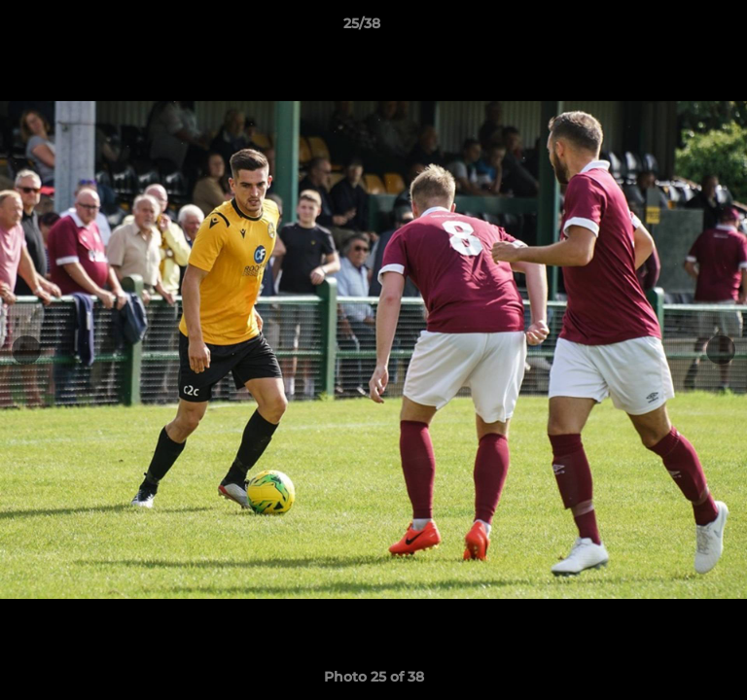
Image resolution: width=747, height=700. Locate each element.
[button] (677, 28)
